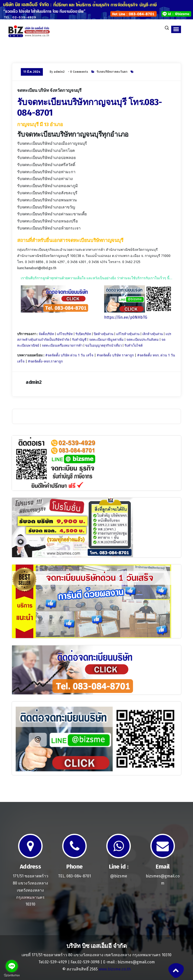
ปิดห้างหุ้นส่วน (104, 334)
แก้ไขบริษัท (65, 334)
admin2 (59, 72)
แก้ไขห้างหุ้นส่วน (128, 334)
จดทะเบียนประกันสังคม (143, 340)
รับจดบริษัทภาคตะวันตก (112, 72)
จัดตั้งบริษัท (46, 334)
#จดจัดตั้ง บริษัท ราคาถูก (115, 355)
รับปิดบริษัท (83, 334)
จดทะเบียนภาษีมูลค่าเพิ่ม (106, 340)
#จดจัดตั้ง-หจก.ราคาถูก (45, 361)
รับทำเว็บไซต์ (133, 345)
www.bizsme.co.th (115, 969)
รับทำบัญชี (79, 340)
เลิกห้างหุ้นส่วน (153, 334)
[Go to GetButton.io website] (12, 975)
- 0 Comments (78, 72)
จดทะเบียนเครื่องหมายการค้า (62, 345)
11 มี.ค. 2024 (32, 72)
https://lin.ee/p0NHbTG (126, 317)
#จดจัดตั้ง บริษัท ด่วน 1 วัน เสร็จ (69, 355)
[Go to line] (12, 966)
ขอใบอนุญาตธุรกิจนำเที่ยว (103, 345)
